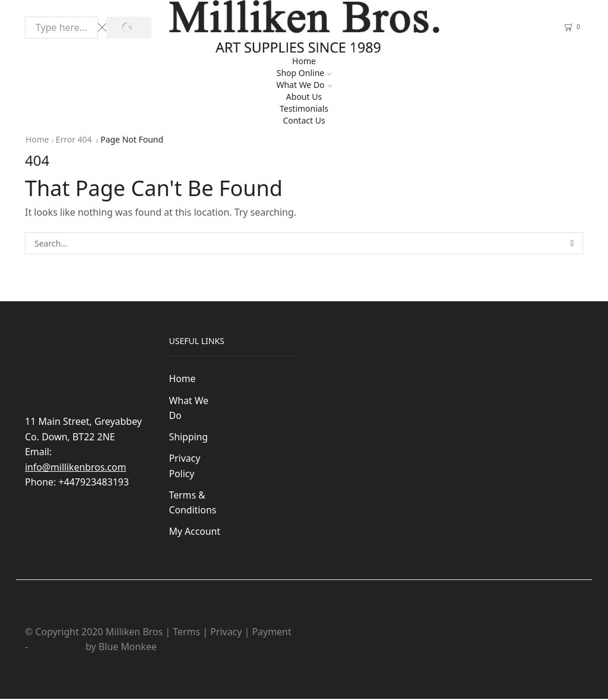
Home (304, 61)
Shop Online (304, 73)
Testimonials (304, 108)
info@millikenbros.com (76, 467)
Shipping (189, 437)
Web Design (57, 648)
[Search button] (129, 28)
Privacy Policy (185, 466)
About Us (304, 97)
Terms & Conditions (193, 503)
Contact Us (304, 120)
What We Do (304, 85)
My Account (195, 532)
